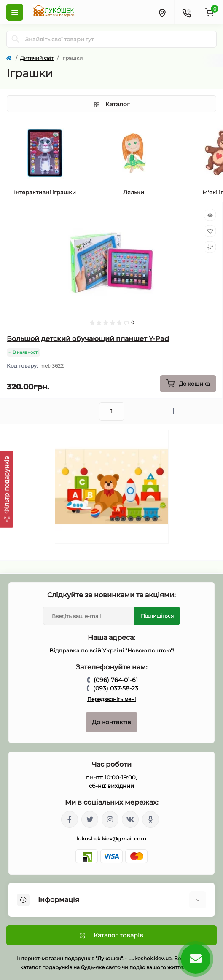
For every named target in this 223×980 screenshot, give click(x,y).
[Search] (16, 39)
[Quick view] (210, 215)
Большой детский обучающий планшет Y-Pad (88, 339)
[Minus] (50, 411)
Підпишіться (157, 616)
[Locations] (162, 12)
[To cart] (188, 384)
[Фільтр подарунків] (7, 489)
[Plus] (174, 411)
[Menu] (15, 12)
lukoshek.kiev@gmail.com (111, 839)
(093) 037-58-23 (116, 688)
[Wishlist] (210, 231)
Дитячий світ (37, 58)
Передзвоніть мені (111, 699)
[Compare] (210, 247)
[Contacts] (186, 12)
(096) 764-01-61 (116, 680)
